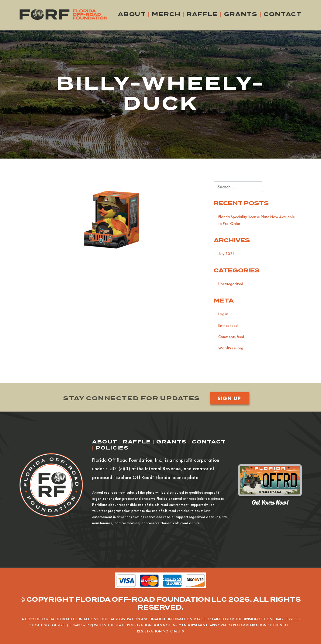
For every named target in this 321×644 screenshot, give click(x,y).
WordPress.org (231, 348)
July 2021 (226, 254)
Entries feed (228, 325)
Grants (241, 14)
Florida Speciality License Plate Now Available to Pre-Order (257, 220)
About (132, 14)
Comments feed (231, 337)
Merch (166, 14)
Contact (283, 14)
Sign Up (229, 398)
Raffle (202, 14)
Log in (223, 314)
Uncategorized (231, 284)
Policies (112, 448)
